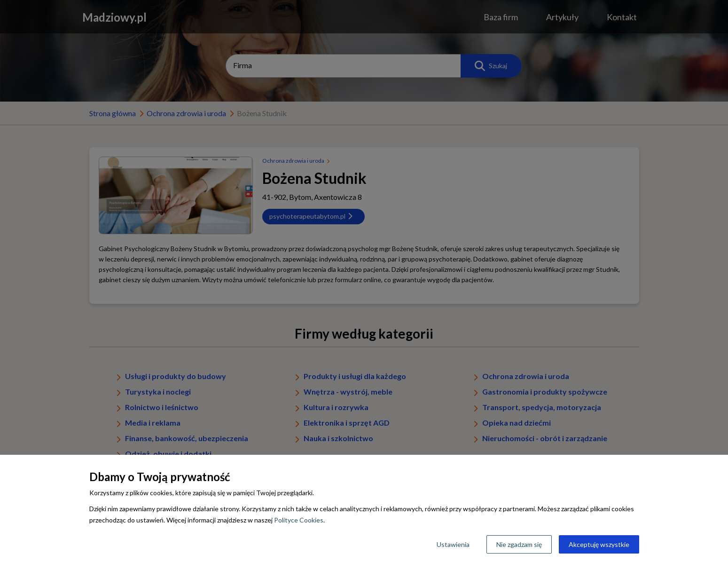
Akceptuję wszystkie (599, 544)
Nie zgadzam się (519, 544)
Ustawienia (453, 544)
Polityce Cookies (299, 520)
